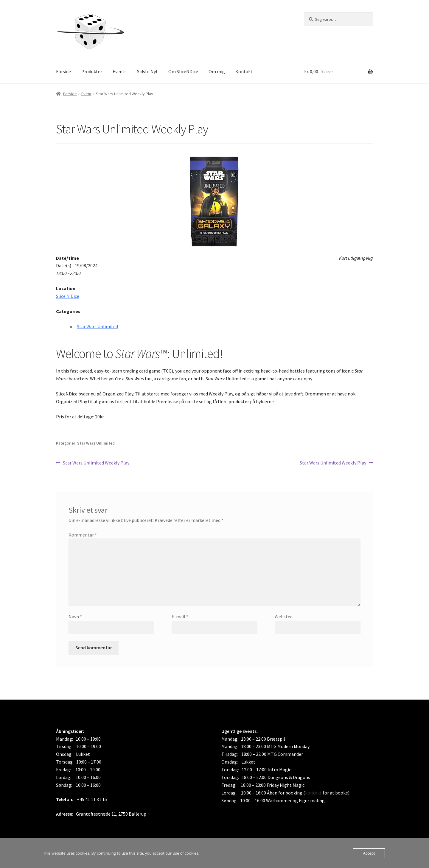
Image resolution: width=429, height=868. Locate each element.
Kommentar (83, 535)
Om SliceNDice (183, 71)
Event (86, 94)
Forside (63, 71)
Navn (75, 617)
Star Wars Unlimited (97, 326)
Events (120, 71)
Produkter (92, 71)
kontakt (313, 793)
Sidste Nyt (147, 71)
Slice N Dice (68, 296)
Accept (369, 853)
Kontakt (244, 71)
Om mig (217, 71)
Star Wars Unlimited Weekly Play (96, 463)
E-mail (180, 617)
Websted (284, 617)
